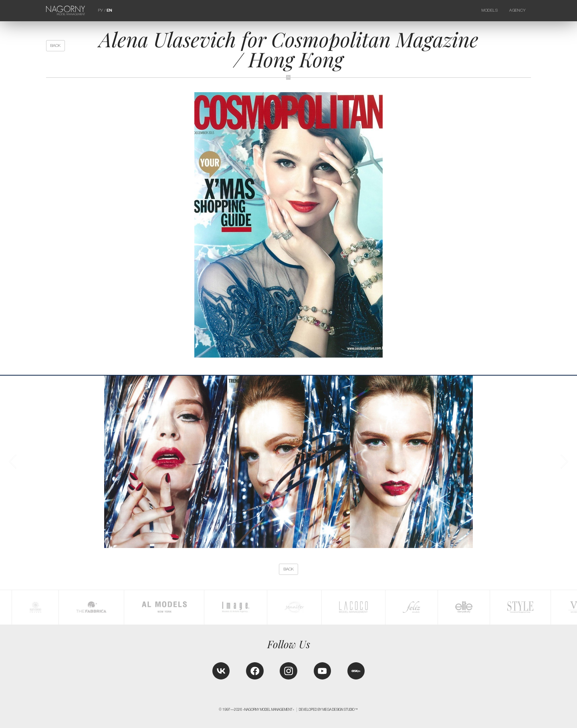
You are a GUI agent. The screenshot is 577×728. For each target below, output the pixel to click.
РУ (101, 10)
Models (490, 10)
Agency (517, 10)
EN (109, 10)
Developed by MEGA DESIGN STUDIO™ (329, 710)
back (55, 45)
